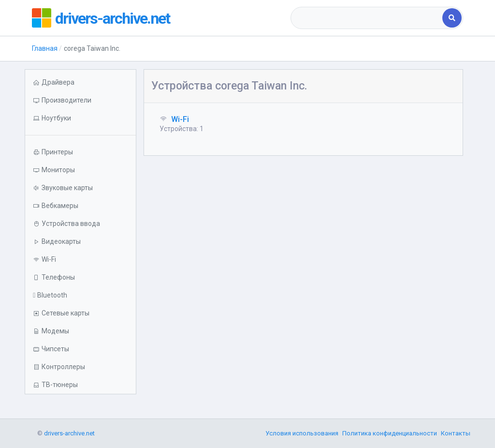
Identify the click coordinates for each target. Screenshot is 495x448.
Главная (45, 48)
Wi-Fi (180, 119)
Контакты (456, 433)
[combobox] (367, 18)
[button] (80, 118)
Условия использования (302, 433)
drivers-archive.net (119, 18)
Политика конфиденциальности (390, 433)
